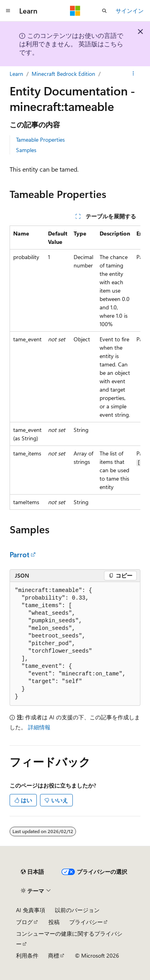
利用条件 (27, 955)
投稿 (54, 922)
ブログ (24, 922)
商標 (54, 955)
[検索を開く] (104, 11)
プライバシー (86, 922)
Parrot (20, 554)
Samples (26, 150)
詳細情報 (39, 727)
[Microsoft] (75, 11)
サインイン (130, 11)
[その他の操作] (133, 74)
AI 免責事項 (31, 910)
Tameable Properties (40, 140)
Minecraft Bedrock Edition (63, 74)
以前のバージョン (77, 910)
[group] (75, 368)
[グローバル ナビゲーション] (8, 11)
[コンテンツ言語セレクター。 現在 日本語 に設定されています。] (32, 872)
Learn (16, 74)
